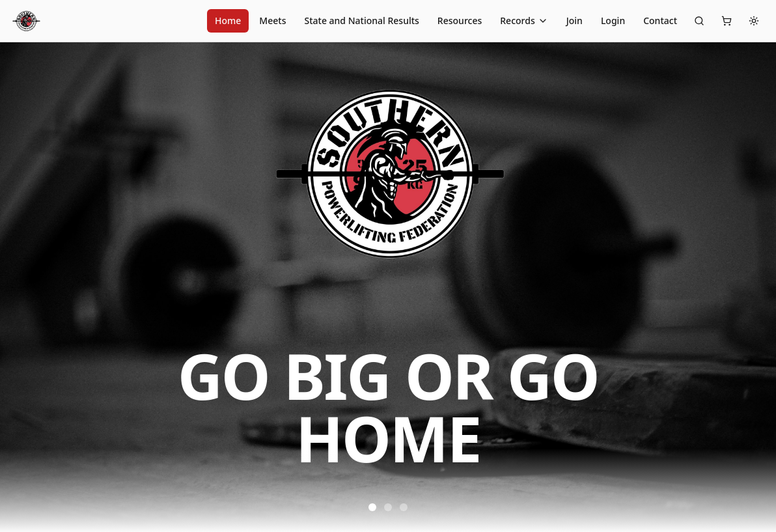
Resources (460, 21)
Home (228, 21)
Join (575, 21)
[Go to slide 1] (372, 507)
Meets (272, 21)
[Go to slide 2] (388, 507)
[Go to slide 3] (404, 507)
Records (524, 21)
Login (613, 21)
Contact (660, 21)
